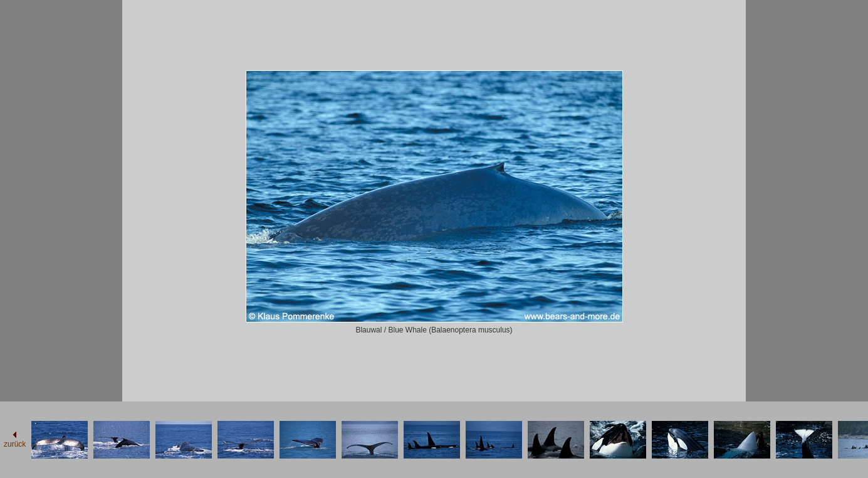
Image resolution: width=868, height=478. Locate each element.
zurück (15, 444)
